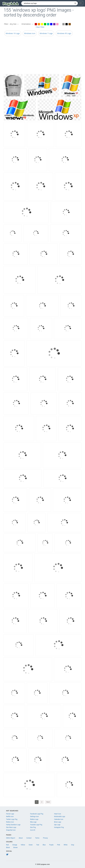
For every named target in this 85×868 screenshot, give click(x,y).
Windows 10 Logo (13, 33)
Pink (59, 845)
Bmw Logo (58, 822)
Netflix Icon (10, 817)
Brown (15, 848)
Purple (51, 845)
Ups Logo (57, 825)
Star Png (33, 827)
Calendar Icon (59, 819)
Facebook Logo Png (37, 814)
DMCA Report (11, 838)
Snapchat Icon (11, 830)
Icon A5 (33, 830)
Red (7, 845)
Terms (37, 838)
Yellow (23, 845)
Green (31, 845)
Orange (15, 845)
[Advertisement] (42, 56)
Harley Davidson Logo (13, 825)
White (66, 845)
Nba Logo (33, 822)
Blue (44, 845)
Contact (29, 838)
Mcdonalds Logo (60, 817)
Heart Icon (58, 814)
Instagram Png (59, 827)
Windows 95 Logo (64, 33)
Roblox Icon (10, 822)
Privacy (45, 838)
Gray (73, 845)
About (21, 838)
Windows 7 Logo (46, 33)
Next (48, 802)
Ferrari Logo (10, 814)
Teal (38, 845)
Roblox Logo (34, 819)
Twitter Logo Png (12, 819)
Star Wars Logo (11, 827)
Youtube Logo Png (36, 825)
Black (8, 848)
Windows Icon (30, 33)
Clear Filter (40, 27)
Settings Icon (34, 817)
